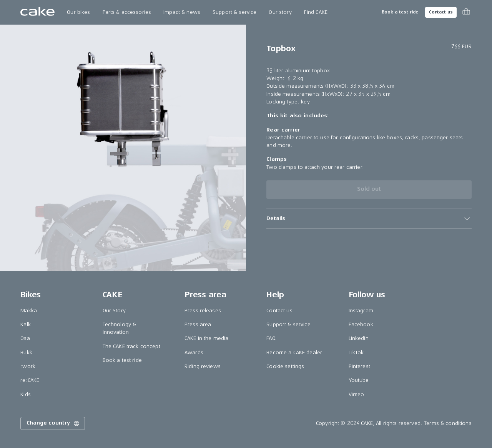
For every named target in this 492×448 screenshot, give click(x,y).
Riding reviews (203, 366)
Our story (280, 12)
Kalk (26, 324)
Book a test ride (400, 12)
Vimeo (357, 394)
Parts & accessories (127, 12)
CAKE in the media (206, 338)
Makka (29, 311)
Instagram (361, 311)
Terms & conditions (448, 423)
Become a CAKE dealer (294, 352)
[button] (369, 218)
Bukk (26, 352)
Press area (198, 324)
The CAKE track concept (131, 346)
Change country (53, 423)
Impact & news (182, 12)
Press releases (203, 311)
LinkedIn (359, 338)
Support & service (234, 12)
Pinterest (359, 366)
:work (28, 366)
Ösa (25, 338)
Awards (194, 352)
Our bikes (78, 12)
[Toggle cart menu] (466, 12)
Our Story (114, 311)
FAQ (271, 338)
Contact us (441, 12)
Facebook (361, 324)
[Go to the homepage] (37, 12)
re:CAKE (30, 380)
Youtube (359, 380)
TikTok (356, 352)
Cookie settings (285, 366)
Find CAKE (316, 12)
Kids (26, 394)
